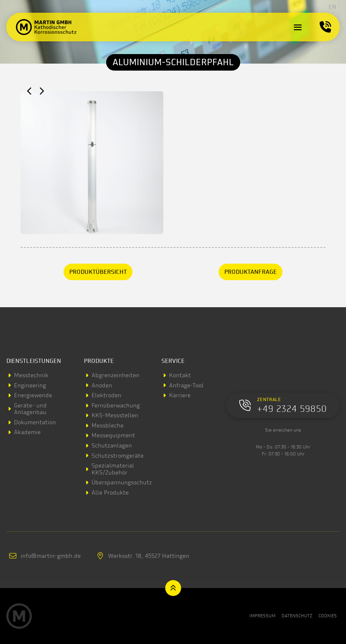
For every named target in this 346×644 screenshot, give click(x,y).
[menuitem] (332, 7)
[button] (298, 27)
